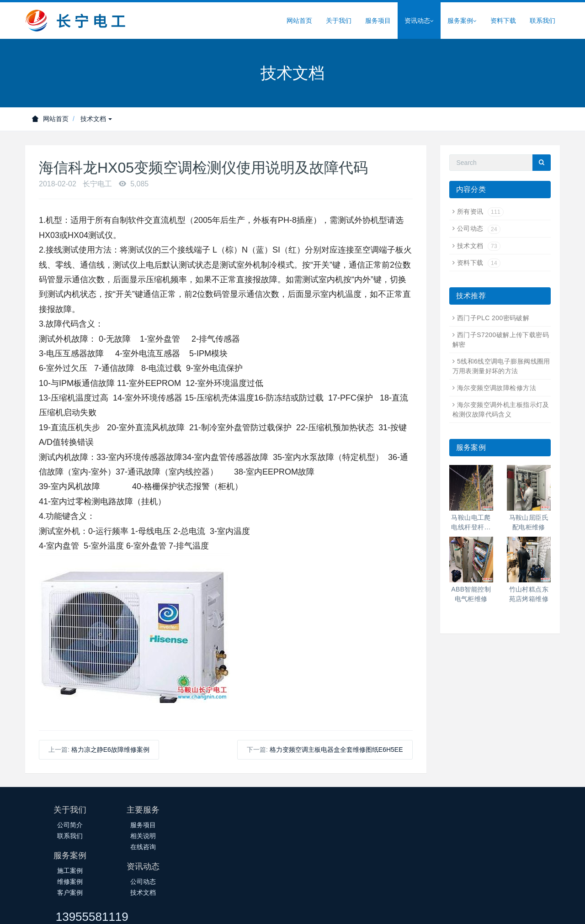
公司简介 (70, 825)
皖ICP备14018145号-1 (244, 909)
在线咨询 (159, 847)
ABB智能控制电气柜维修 (471, 594)
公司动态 (479, 228)
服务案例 (462, 21)
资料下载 (503, 21)
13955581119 (449, 814)
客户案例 (248, 847)
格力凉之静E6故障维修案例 (110, 750)
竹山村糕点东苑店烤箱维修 (529, 594)
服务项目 (378, 21)
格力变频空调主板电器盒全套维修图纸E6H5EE (336, 750)
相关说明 (159, 836)
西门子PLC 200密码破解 (493, 318)
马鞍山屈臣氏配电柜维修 (529, 522)
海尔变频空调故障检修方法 (497, 388)
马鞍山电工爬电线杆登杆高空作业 (471, 523)
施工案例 (248, 825)
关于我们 (339, 21)
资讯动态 (419, 21)
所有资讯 (480, 211)
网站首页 (299, 21)
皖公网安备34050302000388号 (329, 909)
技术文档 (96, 119)
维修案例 (248, 836)
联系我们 (542, 21)
